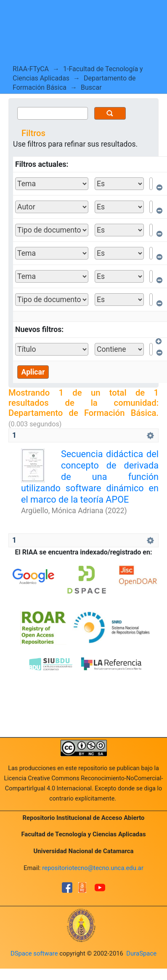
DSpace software (34, 953)
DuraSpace (141, 953)
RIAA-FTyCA (31, 69)
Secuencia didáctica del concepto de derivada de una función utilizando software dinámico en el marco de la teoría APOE (90, 477)
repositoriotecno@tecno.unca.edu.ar (93, 868)
